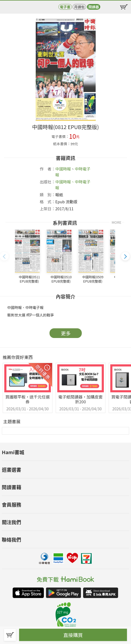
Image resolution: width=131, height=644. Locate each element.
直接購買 (73, 635)
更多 (66, 333)
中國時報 (63, 169)
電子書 (65, 7)
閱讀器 (93, 7)
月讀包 (79, 7)
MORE (116, 222)
